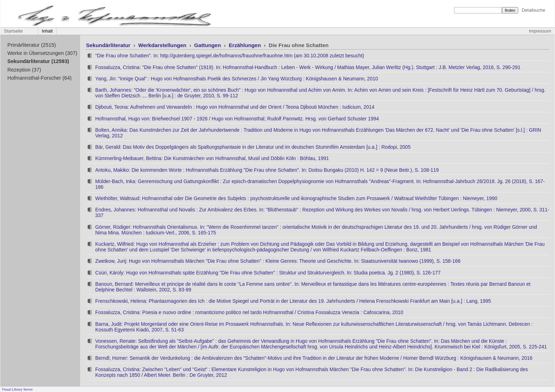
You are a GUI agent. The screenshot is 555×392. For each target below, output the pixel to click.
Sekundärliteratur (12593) (38, 61)
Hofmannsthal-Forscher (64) (40, 78)
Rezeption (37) (24, 70)
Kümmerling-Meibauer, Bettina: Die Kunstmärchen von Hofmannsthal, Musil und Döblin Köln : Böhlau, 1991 (212, 158)
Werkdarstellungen (163, 45)
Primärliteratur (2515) (32, 45)
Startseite (13, 31)
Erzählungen (245, 45)
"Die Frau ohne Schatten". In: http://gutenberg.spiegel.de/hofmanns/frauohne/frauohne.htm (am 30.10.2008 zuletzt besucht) (230, 56)
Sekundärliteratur (109, 45)
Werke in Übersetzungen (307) (42, 53)
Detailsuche (534, 10)
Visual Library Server (17, 389)
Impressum (540, 31)
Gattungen (208, 45)
